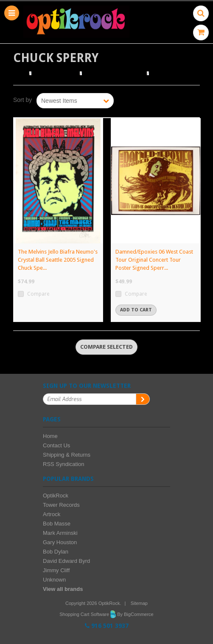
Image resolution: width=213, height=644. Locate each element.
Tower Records (61, 505)
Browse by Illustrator (114, 73)
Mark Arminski (60, 533)
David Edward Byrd (66, 561)
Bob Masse (57, 524)
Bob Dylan (56, 552)
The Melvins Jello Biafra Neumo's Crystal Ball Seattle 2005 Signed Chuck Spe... (58, 260)
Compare (38, 294)
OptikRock (56, 496)
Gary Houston (60, 542)
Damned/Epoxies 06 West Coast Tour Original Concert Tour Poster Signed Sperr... (154, 260)
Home (20, 73)
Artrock (52, 514)
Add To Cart (136, 310)
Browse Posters (56, 73)
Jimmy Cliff (56, 570)
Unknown (54, 580)
